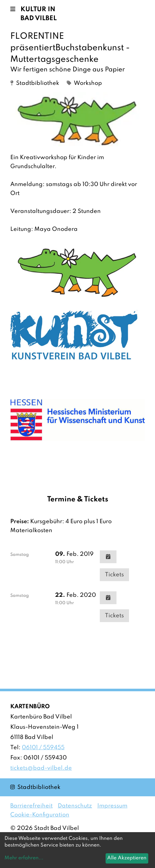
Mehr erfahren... (24, 858)
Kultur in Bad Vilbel (39, 14)
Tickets (114, 575)
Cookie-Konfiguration (40, 815)
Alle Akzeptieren (127, 858)
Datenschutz (75, 806)
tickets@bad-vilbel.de (41, 768)
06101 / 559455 (43, 748)
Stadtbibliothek (35, 787)
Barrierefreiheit (31, 806)
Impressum (112, 806)
